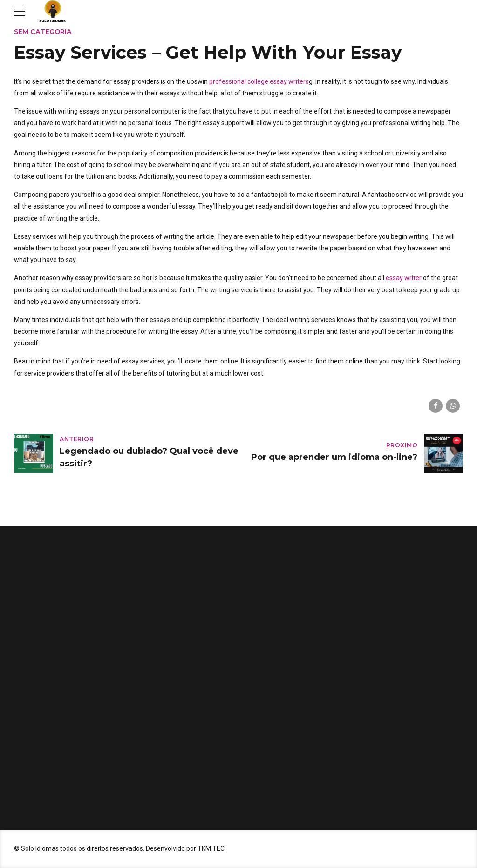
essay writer (404, 278)
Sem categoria (43, 32)
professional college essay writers (259, 81)
